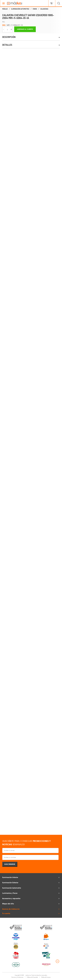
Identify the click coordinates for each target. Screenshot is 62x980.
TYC (4, 22)
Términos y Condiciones (17, 977)
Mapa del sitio (8, 904)
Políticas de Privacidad (32, 977)
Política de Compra (46, 977)
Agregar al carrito (25, 29)
